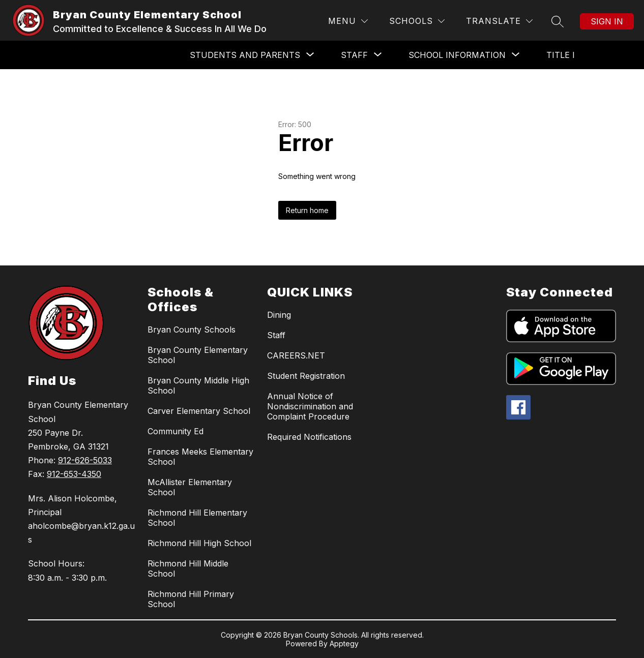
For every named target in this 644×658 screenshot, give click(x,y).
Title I (561, 55)
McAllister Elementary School (190, 487)
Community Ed (175, 431)
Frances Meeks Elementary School (200, 457)
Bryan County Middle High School (198, 385)
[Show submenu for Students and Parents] (245, 55)
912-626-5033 (85, 460)
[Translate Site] (499, 21)
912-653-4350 (74, 474)
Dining (279, 315)
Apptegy (344, 644)
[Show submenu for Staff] (354, 55)
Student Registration (306, 376)
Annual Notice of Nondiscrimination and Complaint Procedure (310, 406)
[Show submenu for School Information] (457, 55)
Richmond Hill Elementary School (197, 518)
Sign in (607, 21)
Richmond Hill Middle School (188, 569)
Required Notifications (309, 437)
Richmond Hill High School (199, 543)
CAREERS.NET (296, 355)
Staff (276, 335)
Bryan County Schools (192, 330)
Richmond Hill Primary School (191, 599)
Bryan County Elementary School (198, 355)
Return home (307, 210)
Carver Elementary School (199, 411)
